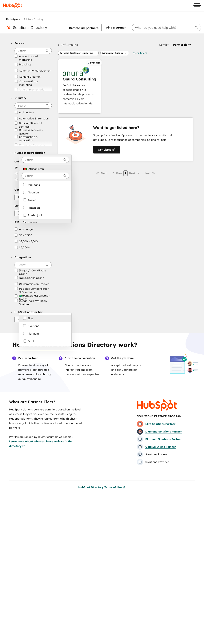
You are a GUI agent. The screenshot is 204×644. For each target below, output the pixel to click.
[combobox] (45, 160)
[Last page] (150, 173)
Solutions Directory (30, 27)
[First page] (101, 173)
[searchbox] (166, 28)
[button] (31, 43)
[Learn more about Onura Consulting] (79, 86)
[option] (45, 169)
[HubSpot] (13, 5)
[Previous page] (117, 173)
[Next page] (134, 173)
